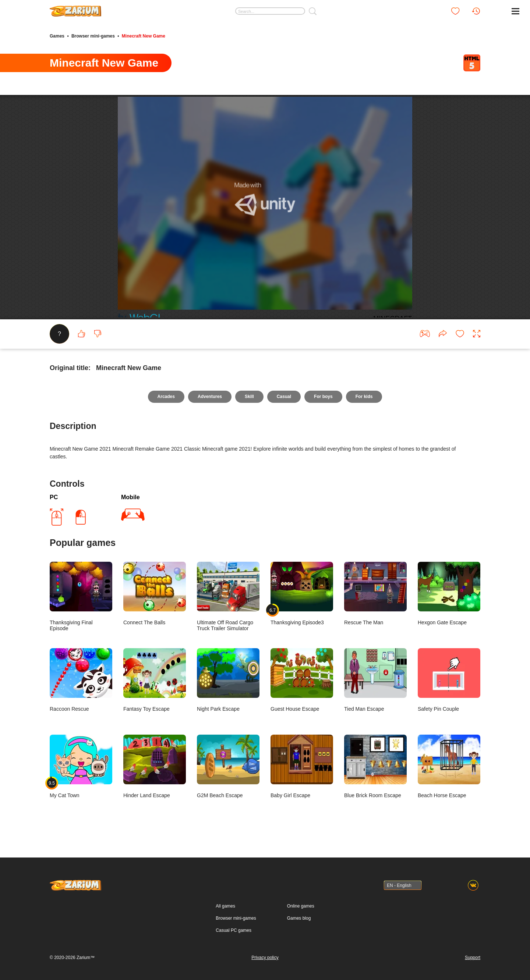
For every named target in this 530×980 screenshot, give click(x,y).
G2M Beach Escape (228, 766)
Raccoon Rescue (81, 680)
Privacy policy (265, 958)
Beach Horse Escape (449, 766)
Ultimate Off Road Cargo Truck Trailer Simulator (228, 596)
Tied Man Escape (375, 680)
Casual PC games (234, 930)
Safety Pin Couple (449, 680)
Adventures (210, 397)
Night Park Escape (228, 680)
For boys (323, 397)
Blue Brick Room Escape (375, 766)
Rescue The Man (375, 594)
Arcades (166, 397)
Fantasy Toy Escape (155, 680)
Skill (249, 397)
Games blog (299, 918)
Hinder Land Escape (155, 766)
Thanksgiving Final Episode (81, 596)
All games (225, 906)
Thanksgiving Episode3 (302, 594)
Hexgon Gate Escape (449, 594)
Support (473, 958)
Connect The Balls (155, 594)
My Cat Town (81, 766)
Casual (284, 397)
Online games (301, 906)
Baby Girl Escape (302, 766)
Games (57, 36)
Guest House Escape (302, 680)
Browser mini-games (93, 36)
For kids (364, 397)
